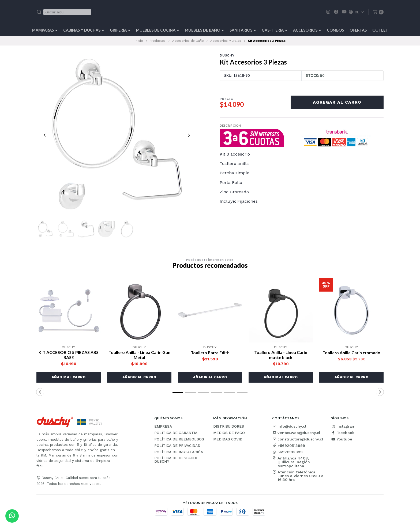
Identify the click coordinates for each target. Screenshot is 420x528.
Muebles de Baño (204, 30)
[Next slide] (189, 135)
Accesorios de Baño (188, 41)
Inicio (139, 41)
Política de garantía (176, 433)
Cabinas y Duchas (84, 30)
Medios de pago (229, 433)
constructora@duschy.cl (298, 440)
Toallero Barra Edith (210, 353)
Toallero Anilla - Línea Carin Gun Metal (139, 355)
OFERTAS (358, 30)
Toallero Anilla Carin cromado (351, 353)
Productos (157, 41)
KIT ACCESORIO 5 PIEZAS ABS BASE (69, 355)
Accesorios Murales (226, 41)
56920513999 (287, 452)
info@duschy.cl (289, 427)
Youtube (342, 440)
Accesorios (307, 30)
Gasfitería (275, 30)
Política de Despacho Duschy (176, 460)
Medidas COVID (228, 440)
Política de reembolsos (179, 440)
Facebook (343, 433)
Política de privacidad (177, 446)
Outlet (380, 30)
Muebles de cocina (158, 30)
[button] (69, 378)
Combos (335, 30)
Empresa (163, 427)
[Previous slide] (45, 135)
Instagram (343, 427)
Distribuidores (229, 427)
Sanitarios (243, 30)
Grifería (120, 30)
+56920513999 (289, 446)
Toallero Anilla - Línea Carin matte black (281, 355)
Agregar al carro (337, 102)
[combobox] (64, 12)
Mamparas (45, 30)
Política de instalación (179, 453)
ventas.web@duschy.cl (296, 433)
